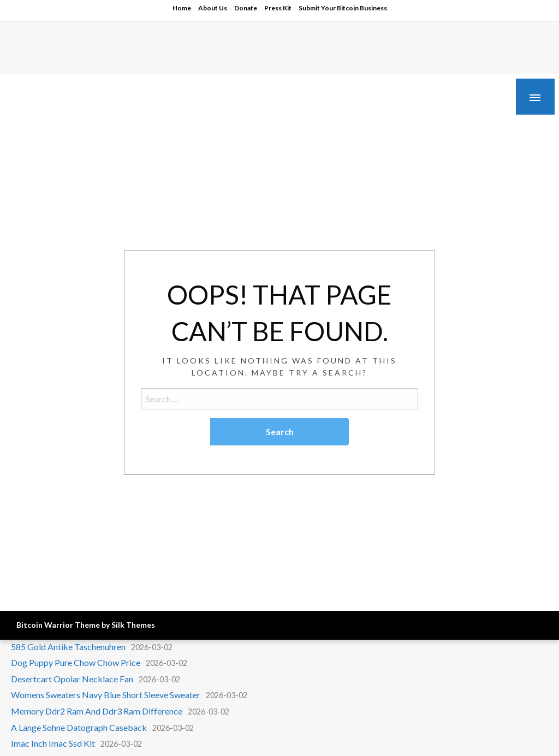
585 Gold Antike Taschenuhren (68, 647)
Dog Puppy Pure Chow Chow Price (76, 662)
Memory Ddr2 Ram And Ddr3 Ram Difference (97, 711)
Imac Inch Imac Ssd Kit (53, 743)
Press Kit (278, 8)
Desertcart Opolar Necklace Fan (72, 679)
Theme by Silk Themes (115, 625)
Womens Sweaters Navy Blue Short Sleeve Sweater (106, 695)
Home (182, 8)
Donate (246, 8)
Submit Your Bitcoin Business (343, 8)
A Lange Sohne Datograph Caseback (79, 727)
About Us (213, 8)
